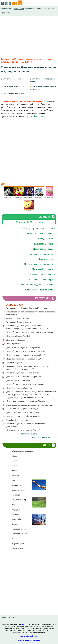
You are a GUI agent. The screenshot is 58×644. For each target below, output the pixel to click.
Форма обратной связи (29, 636)
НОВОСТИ (5, 13)
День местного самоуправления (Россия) (23, 430)
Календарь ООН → (47, 239)
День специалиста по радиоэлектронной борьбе (26, 355)
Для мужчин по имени (12, 79)
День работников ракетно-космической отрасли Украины (30, 332)
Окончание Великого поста (18, 318)
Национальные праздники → (42, 254)
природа (16, 509)
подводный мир (19, 500)
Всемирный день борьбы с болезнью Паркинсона (27, 308)
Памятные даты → (47, 259)
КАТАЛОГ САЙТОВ (8, 618)
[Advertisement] (29, 36)
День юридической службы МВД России (23, 416)
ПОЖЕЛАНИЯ (18, 9)
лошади (16, 495)
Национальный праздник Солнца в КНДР (24, 359)
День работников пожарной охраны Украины (25, 384)
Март (23, 434)
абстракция (17, 548)
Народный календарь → (44, 249)
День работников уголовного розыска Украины (26, 351)
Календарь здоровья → (45, 244)
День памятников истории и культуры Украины (26, 401)
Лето (15, 466)
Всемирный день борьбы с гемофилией (23, 373)
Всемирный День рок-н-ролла (19, 322)
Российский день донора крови (19, 420)
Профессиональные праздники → (40, 264)
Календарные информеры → (42, 280)
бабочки (16, 475)
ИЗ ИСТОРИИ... (49, 9)
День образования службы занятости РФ (23, 412)
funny (15, 539)
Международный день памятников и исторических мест (30, 405)
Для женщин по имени (12, 86)
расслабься (17, 519)
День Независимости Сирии (18, 380)
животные (17, 485)
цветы (15, 524)
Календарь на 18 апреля (12, 59)
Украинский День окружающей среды (22, 409)
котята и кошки (19, 490)
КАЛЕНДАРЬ (6, 9)
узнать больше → (35, 116)
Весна (15, 461)
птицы (15, 514)
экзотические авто (20, 534)
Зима (15, 456)
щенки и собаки (19, 529)
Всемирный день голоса (16, 363)
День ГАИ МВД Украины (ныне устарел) (23, 347)
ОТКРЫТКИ (30, 9)
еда (14, 480)
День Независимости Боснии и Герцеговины (25, 377)
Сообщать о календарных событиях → (38, 285)
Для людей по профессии (14, 94)
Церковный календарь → (44, 269)
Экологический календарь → (42, 274)
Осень (15, 471)
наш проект (27, 624)
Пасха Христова (13, 344)
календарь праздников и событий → (39, 228)
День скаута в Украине (16, 340)
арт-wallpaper (18, 543)
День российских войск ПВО (18, 336)
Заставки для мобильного (23, 451)
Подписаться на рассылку (44, 437)
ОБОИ (39, 9)
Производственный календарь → (40, 234)
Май (35, 434)
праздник (16, 505)
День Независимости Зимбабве (19, 388)
